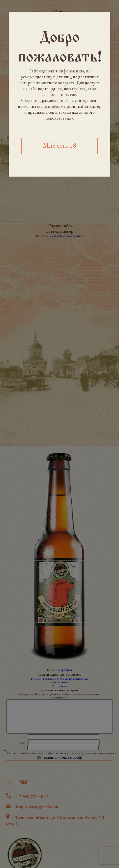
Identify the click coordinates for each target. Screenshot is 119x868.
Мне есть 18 (60, 145)
